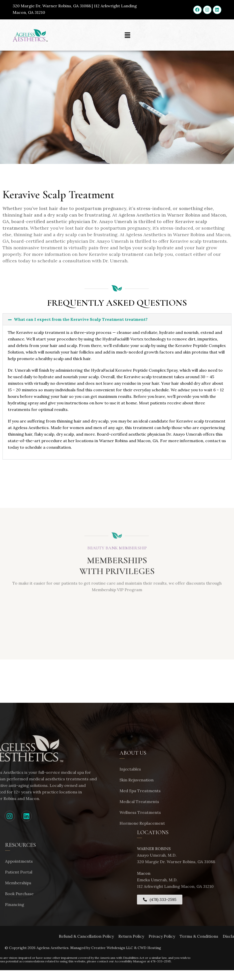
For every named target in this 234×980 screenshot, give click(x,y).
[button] (128, 35)
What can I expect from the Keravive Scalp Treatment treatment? (81, 319)
